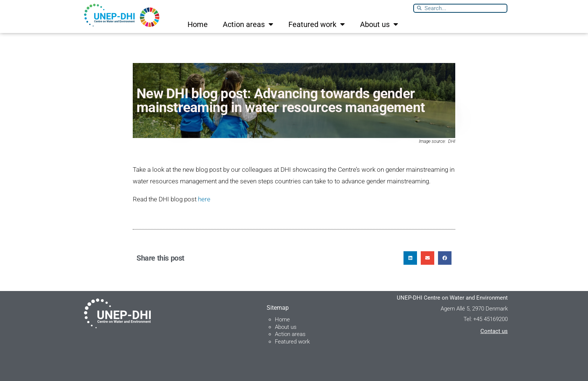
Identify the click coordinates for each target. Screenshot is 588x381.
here (204, 199)
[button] (410, 258)
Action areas (248, 24)
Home (198, 24)
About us (379, 24)
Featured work (317, 24)
